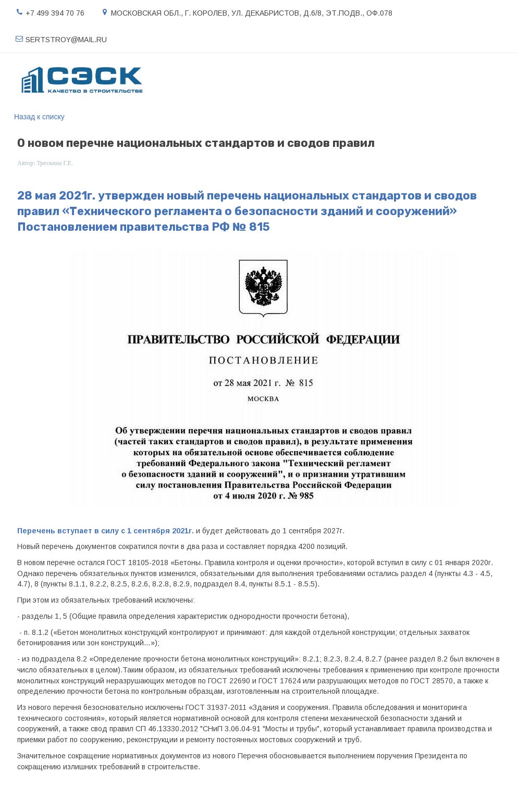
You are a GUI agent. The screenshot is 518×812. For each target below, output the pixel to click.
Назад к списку (39, 117)
